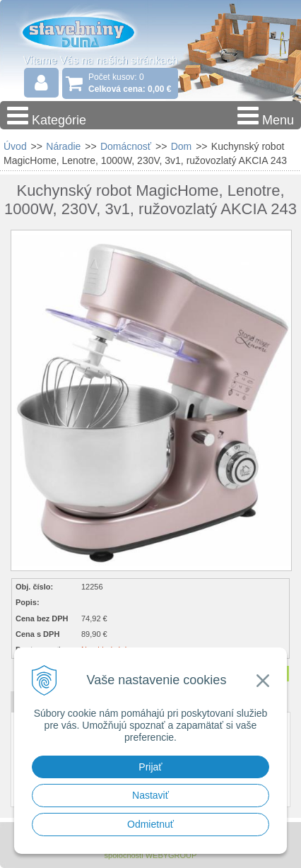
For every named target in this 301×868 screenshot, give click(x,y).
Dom (182, 146)
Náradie (63, 146)
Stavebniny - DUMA (91, 31)
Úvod (15, 146)
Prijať (150, 767)
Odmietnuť (150, 824)
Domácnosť (126, 146)
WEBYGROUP (171, 855)
